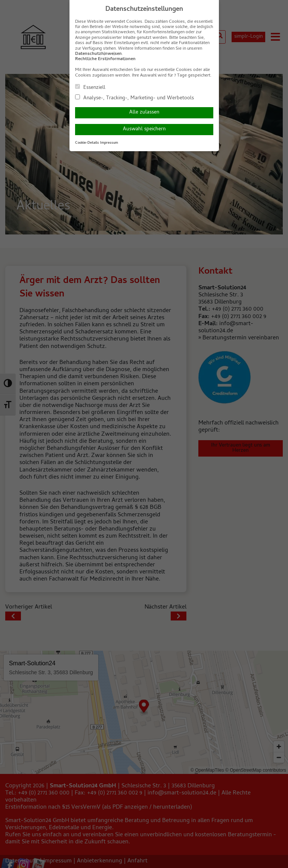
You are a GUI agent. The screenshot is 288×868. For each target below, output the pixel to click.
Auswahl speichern (144, 129)
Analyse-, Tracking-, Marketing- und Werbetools (134, 98)
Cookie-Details (87, 143)
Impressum (109, 143)
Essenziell (90, 87)
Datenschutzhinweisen (98, 54)
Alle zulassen (144, 113)
